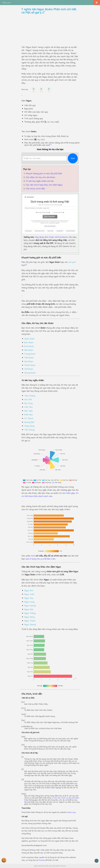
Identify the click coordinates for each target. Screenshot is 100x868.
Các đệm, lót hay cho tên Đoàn (40, 177)
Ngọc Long (29, 602)
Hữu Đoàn (29, 350)
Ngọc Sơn (29, 590)
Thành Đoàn (30, 365)
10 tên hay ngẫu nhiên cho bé (40, 181)
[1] (51, 144)
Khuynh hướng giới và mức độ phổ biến (44, 173)
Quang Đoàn (30, 373)
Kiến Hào (29, 415)
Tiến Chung (29, 430)
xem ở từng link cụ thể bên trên (40, 559)
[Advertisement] (50, 30)
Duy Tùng (28, 403)
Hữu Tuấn (28, 411)
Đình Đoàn (29, 346)
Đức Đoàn (29, 342)
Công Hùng (29, 426)
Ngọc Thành (30, 621)
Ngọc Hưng (29, 617)
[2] (26, 265)
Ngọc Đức (29, 609)
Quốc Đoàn (29, 339)
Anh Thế (28, 399)
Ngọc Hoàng (30, 605)
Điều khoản (56, 866)
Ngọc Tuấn (29, 594)
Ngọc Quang (30, 624)
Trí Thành (29, 418)
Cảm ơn (63, 866)
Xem (73, 158)
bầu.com (7, 2)
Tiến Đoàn (29, 358)
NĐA (36, 866)
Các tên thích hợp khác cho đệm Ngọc (44, 185)
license (42, 860)
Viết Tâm (28, 407)
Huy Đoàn (29, 361)
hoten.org (71, 812)
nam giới (72, 262)
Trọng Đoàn (30, 354)
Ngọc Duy (29, 598)
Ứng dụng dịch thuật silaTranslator (52, 237)
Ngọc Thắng (30, 613)
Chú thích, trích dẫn (35, 189)
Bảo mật (49, 866)
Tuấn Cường (30, 396)
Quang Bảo (29, 422)
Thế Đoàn (29, 369)
